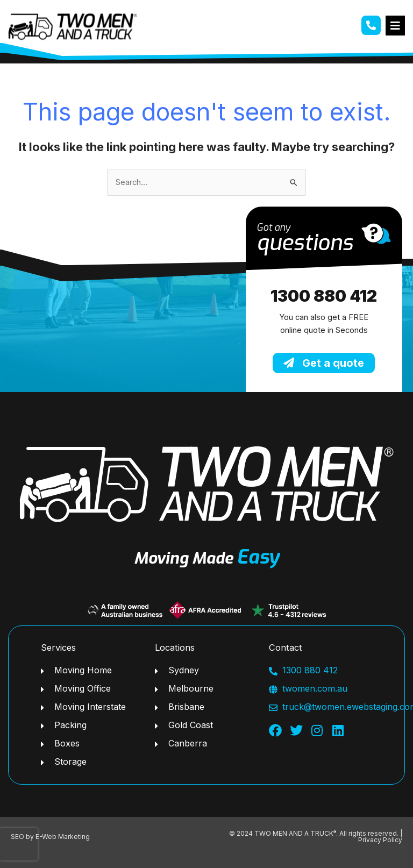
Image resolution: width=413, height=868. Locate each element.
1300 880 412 (324, 296)
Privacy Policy (380, 840)
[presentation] (19, 844)
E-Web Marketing (63, 837)
